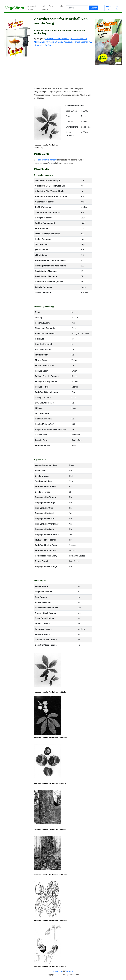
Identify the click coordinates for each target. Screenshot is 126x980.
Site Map (69, 971)
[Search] (77, 8)
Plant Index (58, 971)
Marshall (57, 39)
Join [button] (117, 8)
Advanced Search (31, 8)
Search (94, 8)
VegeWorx (15, 8)
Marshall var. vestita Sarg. (46, 146)
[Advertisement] (63, 65)
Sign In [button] (109, 8)
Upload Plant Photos (48, 8)
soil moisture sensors (47, 160)
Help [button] (61, 6)
